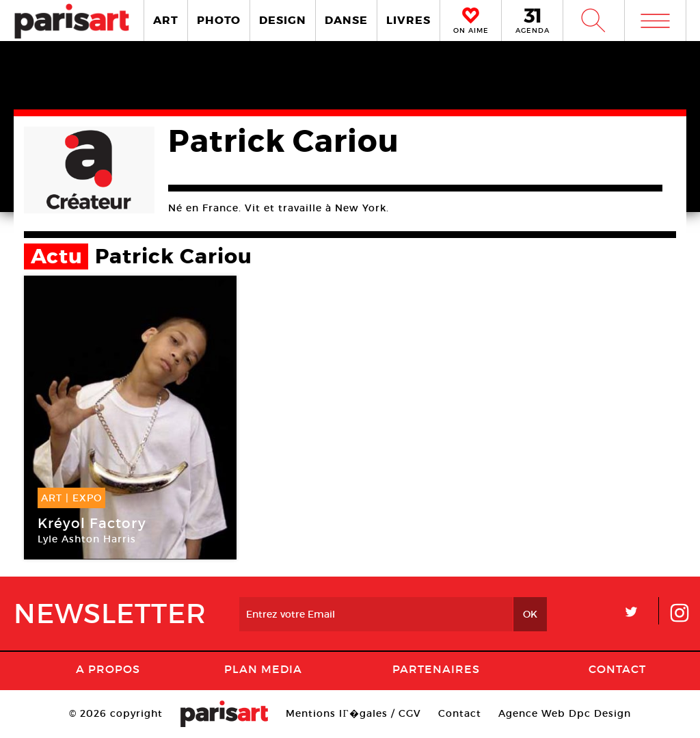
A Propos (108, 669)
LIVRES (408, 20)
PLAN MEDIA (263, 669)
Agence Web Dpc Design (565, 713)
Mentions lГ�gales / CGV (353, 713)
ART (166, 20)
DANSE (346, 20)
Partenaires (436, 669)
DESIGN (283, 20)
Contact (617, 669)
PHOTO (219, 20)
